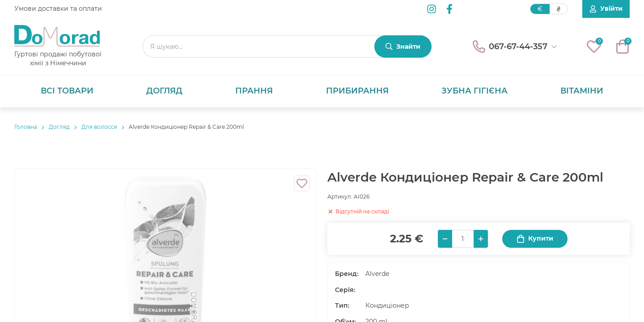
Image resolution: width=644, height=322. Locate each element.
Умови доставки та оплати (58, 8)
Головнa (26, 127)
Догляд (164, 91)
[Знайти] (403, 47)
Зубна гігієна (475, 91)
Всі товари (67, 91)
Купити (535, 239)
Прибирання (357, 91)
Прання (254, 91)
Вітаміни (582, 91)
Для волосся (99, 127)
